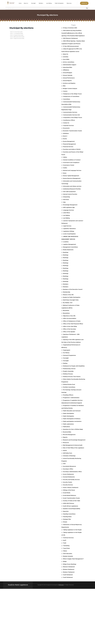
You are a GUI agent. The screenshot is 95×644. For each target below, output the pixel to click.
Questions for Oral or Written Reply (73, 429)
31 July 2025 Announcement (71, 46)
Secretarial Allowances (69, 466)
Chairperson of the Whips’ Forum (72, 94)
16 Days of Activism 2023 (70, 28)
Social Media (67, 493)
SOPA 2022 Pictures (69, 503)
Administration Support (70, 65)
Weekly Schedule (68, 556)
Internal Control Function (70, 194)
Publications (66, 427)
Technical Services (68, 538)
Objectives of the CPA (69, 316)
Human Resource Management (72, 178)
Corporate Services (68, 126)
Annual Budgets (68, 73)
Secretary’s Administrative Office (72, 472)
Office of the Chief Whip (70, 326)
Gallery (65, 157)
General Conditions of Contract (72, 160)
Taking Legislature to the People (72, 530)
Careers (65, 91)
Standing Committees (69, 514)
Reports (65, 437)
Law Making (66, 215)
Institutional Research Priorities (72, 189)
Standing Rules (67, 517)
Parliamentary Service (69, 369)
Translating (66, 546)
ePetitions (66, 133)
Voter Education (68, 554)
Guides (65, 168)
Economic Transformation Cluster (72, 131)
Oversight (66, 358)
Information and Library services (72, 186)
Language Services (68, 210)
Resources (66, 443)
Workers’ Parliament (69, 572)
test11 (65, 540)
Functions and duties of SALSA (72, 149)
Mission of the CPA (68, 295)
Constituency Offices (69, 120)
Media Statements (68, 250)
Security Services (68, 485)
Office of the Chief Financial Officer (73, 324)
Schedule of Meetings (69, 456)
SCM (64, 464)
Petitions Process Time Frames (72, 377)
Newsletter (66, 311)
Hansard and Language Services (72, 170)
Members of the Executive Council (73, 289)
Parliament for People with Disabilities (74, 366)
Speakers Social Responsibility (72, 509)
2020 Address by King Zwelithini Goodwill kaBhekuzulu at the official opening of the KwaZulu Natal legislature (73, 33)
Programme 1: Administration (71, 398)
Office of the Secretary (69, 329)
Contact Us (66, 123)
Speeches (66, 511)
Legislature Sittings (69, 231)
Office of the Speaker (69, 332)
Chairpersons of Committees (71, 96)
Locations (66, 242)
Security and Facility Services (71, 480)
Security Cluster (68, 482)
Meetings (66, 252)
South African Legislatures (71, 506)
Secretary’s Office (68, 469)
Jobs (64, 202)
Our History (66, 353)
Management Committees (70, 247)
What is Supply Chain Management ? (73, 559)
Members (66, 284)
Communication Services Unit (71, 115)
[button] (84, 3)
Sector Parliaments (68, 474)
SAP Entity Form (68, 453)
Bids (64, 86)
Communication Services (70, 112)
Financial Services (68, 147)
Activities (66, 57)
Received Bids (67, 432)
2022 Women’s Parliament (70, 38)
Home (65, 173)
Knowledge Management (70, 205)
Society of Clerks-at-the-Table (72, 501)
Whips (65, 562)
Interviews (66, 200)
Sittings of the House (69, 490)
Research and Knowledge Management (74, 440)
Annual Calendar (68, 75)
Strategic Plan (67, 519)
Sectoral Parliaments (69, 477)
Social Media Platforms (69, 495)
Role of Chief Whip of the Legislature (74, 448)
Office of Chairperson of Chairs (72, 321)
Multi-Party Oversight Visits (71, 300)
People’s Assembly (68, 371)
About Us (66, 54)
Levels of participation (69, 234)
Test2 (65, 543)
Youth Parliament (68, 575)
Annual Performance (69, 78)
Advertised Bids (68, 67)
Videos (65, 551)
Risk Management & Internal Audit (73, 445)
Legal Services (67, 226)
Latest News (66, 213)
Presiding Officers (68, 395)
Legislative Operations (69, 229)
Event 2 (65, 136)
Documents (66, 128)
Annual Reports (67, 81)
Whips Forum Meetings (70, 564)
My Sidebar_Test (68, 303)
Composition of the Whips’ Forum (73, 118)
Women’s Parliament (69, 567)
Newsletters (66, 313)
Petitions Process (68, 374)
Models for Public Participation (72, 297)
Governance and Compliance (71, 163)
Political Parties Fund (69, 384)
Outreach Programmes (69, 355)
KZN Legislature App (69, 207)
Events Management (69, 141)
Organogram (67, 350)
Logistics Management (69, 244)
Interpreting (66, 197)
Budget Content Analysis (70, 89)
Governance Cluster (69, 165)
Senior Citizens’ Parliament (71, 488)
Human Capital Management (71, 176)
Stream (65, 522)
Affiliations (66, 70)
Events (65, 139)
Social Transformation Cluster (71, 498)
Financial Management (69, 144)
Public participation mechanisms (72, 421)
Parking (65, 363)
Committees (66, 99)
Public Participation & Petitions (72, 419)
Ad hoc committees (69, 62)
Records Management (69, 435)
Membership (67, 292)
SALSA (65, 451)
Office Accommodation (70, 318)
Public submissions (68, 424)
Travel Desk (66, 548)
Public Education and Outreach (72, 411)
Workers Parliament (69, 569)
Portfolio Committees (69, 387)
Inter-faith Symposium (69, 192)
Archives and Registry (69, 83)
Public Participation (68, 413)
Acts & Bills (66, 59)
